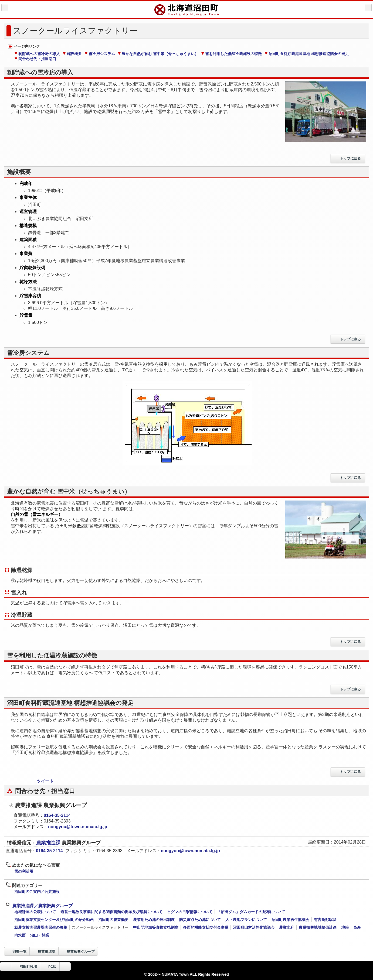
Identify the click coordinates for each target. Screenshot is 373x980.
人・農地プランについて (246, 920)
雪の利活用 (24, 871)
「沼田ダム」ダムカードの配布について (251, 912)
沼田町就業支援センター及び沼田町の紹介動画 (54, 920)
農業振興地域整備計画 (318, 927)
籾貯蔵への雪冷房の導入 (37, 54)
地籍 (345, 927)
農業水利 (287, 927)
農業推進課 (49, 843)
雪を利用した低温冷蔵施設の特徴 (231, 54)
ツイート (45, 781)
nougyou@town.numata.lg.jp (78, 827)
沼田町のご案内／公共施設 (37, 892)
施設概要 (72, 54)
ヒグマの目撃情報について (190, 912)
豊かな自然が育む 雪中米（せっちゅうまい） (158, 54)
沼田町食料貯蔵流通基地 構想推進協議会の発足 (307, 54)
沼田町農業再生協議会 (290, 920)
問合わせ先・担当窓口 (35, 59)
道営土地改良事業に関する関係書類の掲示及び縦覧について (111, 912)
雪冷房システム (100, 54)
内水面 (20, 935)
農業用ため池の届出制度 (154, 920)
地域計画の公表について (35, 912)
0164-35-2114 (57, 815)
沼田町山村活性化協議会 (254, 927)
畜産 (357, 927)
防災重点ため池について (200, 920)
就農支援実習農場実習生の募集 (41, 927)
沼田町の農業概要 (113, 920)
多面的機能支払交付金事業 (206, 927)
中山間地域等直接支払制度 (156, 927)
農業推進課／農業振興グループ (39, 906)
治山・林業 (40, 935)
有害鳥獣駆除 (325, 920)
